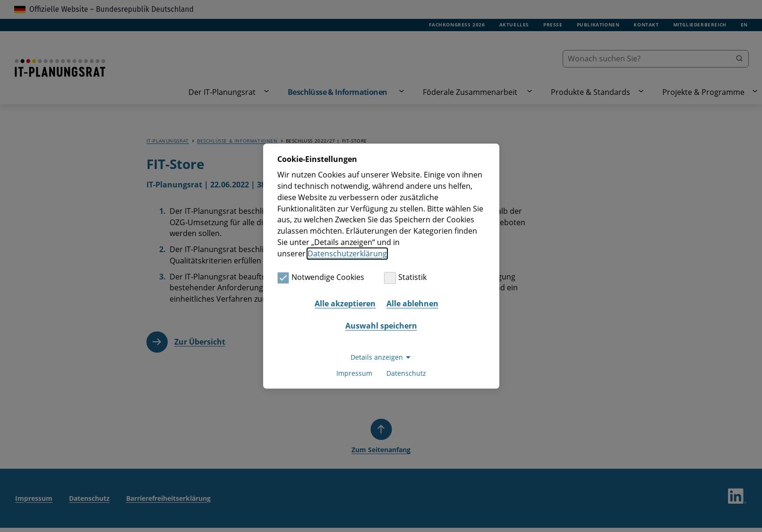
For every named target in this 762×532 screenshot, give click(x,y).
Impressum (354, 373)
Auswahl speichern (381, 326)
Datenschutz (406, 373)
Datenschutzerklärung (347, 253)
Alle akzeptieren (345, 304)
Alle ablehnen (412, 304)
